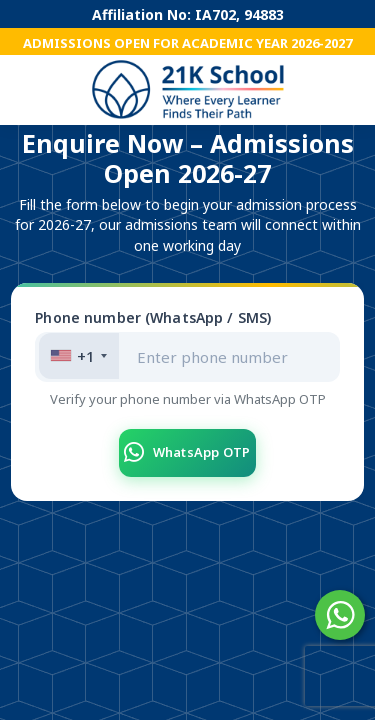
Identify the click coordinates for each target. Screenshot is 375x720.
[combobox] (79, 356)
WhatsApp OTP (187, 453)
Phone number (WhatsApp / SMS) (153, 317)
